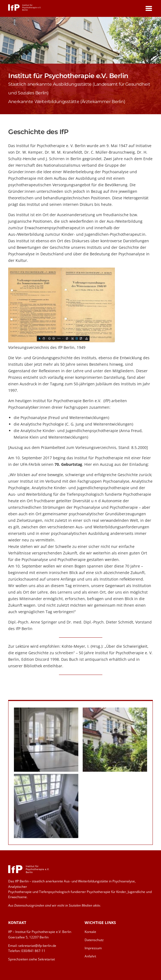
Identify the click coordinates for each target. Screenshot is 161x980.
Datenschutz (94, 940)
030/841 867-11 (33, 951)
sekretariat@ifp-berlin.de (37, 946)
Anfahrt (90, 956)
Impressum (93, 948)
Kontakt (90, 932)
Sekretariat (46, 959)
